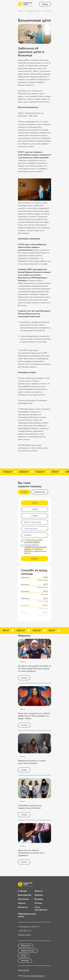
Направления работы (34, 11)
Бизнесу (39, 899)
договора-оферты (32, 542)
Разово (24, 492)
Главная (21, 11)
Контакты (23, 907)
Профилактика (49, 11)
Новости (39, 891)
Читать (24, 678)
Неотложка (23, 899)
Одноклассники (28, 951)
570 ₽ (34, 503)
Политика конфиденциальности (34, 976)
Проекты (39, 895)
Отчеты (38, 903)
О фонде (22, 891)
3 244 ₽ (34, 516)
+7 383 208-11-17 (25, 931)
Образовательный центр (27, 915)
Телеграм (25, 961)
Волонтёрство (25, 895)
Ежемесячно (40, 492)
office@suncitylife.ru (25, 935)
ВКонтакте (26, 946)
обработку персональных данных (35, 548)
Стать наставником (41, 908)
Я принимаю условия (33, 541)
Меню (45, 4)
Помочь (34, 559)
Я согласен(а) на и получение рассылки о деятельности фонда (35, 549)
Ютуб (24, 956)
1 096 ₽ (35, 509)
